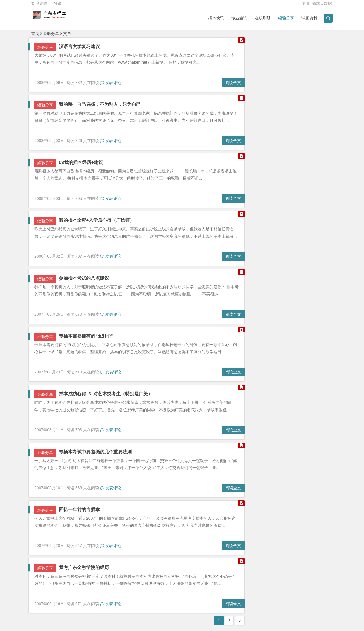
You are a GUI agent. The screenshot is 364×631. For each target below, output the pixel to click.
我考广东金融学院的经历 (84, 567)
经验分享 (51, 34)
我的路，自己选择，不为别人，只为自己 (100, 104)
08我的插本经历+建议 (81, 162)
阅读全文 (233, 83)
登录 (58, 3)
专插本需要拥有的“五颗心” (86, 336)
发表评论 (111, 83)
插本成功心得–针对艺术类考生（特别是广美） (106, 394)
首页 (35, 34)
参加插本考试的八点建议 (84, 278)
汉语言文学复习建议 (79, 47)
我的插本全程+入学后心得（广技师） (97, 220)
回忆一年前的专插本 (79, 510)
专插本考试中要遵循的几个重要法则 (95, 452)
